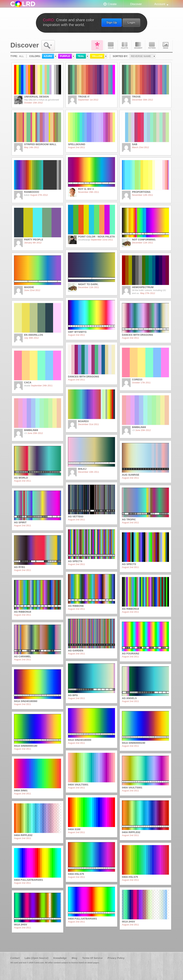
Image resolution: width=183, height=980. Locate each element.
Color (111, 45)
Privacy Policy (116, 958)
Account (160, 4)
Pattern (152, 45)
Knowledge (60, 958)
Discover (136, 4)
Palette (125, 45)
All (97, 45)
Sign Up (112, 22)
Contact (15, 958)
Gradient (138, 45)
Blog (74, 958)
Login (131, 22)
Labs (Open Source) (37, 958)
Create (112, 4)
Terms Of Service (92, 958)
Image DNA (166, 45)
